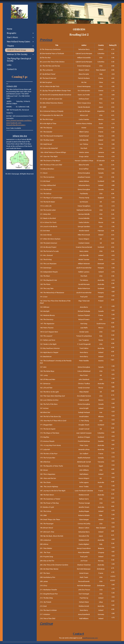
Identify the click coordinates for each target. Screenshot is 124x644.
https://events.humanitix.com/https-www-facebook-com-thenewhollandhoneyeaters (19, 123)
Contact (78, 634)
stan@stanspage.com (90, 638)
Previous (46, 40)
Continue (46, 624)
